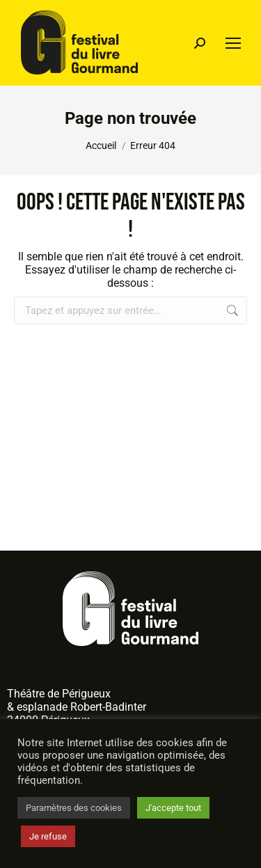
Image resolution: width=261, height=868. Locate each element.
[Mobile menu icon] (233, 43)
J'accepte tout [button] (173, 808)
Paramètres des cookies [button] (74, 808)
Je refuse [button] (48, 836)
